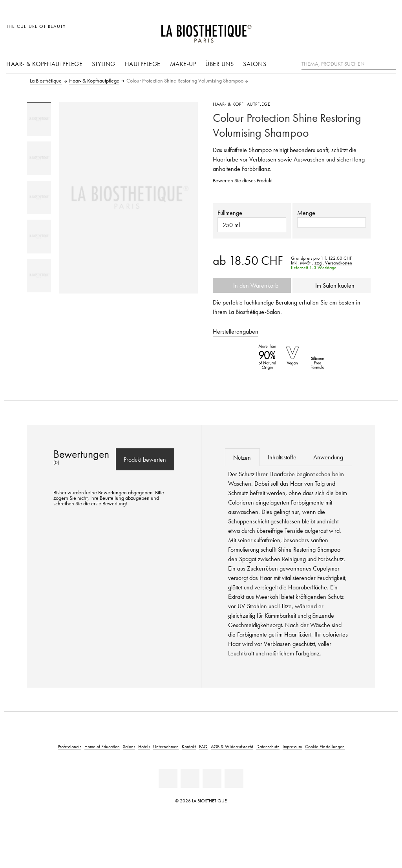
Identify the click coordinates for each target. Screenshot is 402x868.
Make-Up (183, 64)
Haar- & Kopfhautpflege (44, 64)
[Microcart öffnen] (388, 30)
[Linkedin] (168, 778)
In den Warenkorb (252, 285)
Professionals (69, 746)
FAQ (203, 746)
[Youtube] (212, 778)
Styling (104, 64)
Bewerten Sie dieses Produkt (243, 181)
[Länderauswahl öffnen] (352, 30)
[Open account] (370, 30)
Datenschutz (268, 746)
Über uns (219, 64)
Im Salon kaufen (332, 285)
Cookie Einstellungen (325, 746)
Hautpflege (143, 64)
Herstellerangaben (236, 331)
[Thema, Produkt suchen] (349, 64)
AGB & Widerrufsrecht (232, 746)
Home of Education (102, 746)
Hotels (144, 746)
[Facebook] (190, 778)
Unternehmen (166, 746)
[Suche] (390, 63)
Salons (255, 64)
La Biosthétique (46, 81)
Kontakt (189, 746)
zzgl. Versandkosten (333, 263)
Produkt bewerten (145, 459)
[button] (252, 225)
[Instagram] (234, 778)
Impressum (292, 746)
